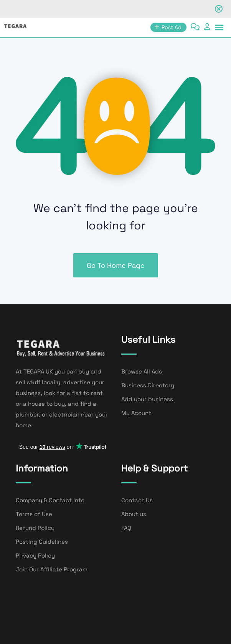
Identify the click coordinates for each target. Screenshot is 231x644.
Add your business (147, 399)
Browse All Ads (142, 371)
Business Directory (148, 385)
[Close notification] (219, 9)
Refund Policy (35, 528)
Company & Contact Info (50, 500)
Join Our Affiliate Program (52, 569)
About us (134, 514)
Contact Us (137, 500)
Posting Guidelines (42, 542)
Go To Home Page (116, 265)
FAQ (126, 528)
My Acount (136, 413)
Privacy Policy (35, 555)
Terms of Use (34, 514)
